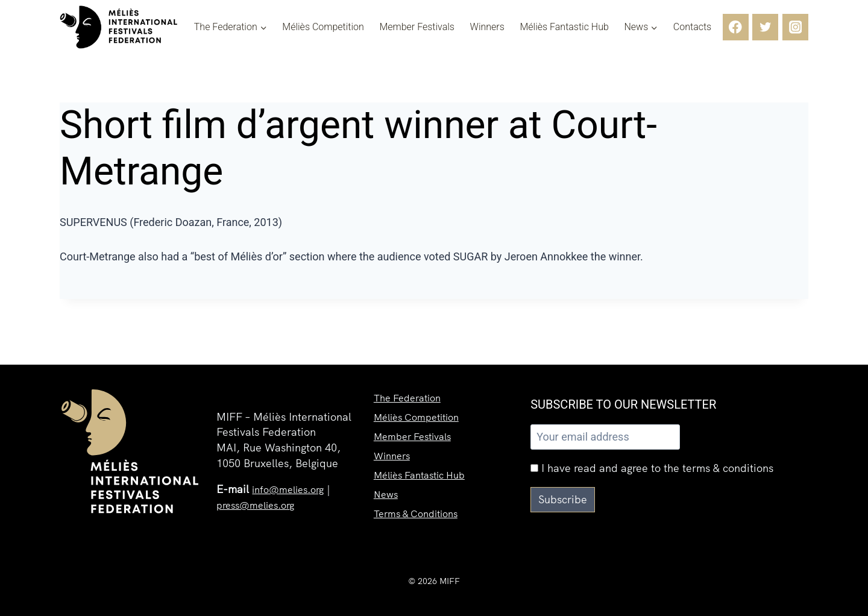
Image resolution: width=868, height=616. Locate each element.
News (387, 490)
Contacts (692, 27)
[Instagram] (795, 27)
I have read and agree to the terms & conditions (652, 468)
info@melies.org (292, 489)
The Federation (411, 382)
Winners (487, 27)
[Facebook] (736, 27)
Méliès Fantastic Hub (564, 27)
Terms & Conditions (421, 512)
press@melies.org (260, 505)
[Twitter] (765, 27)
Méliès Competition (323, 27)
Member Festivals (417, 27)
